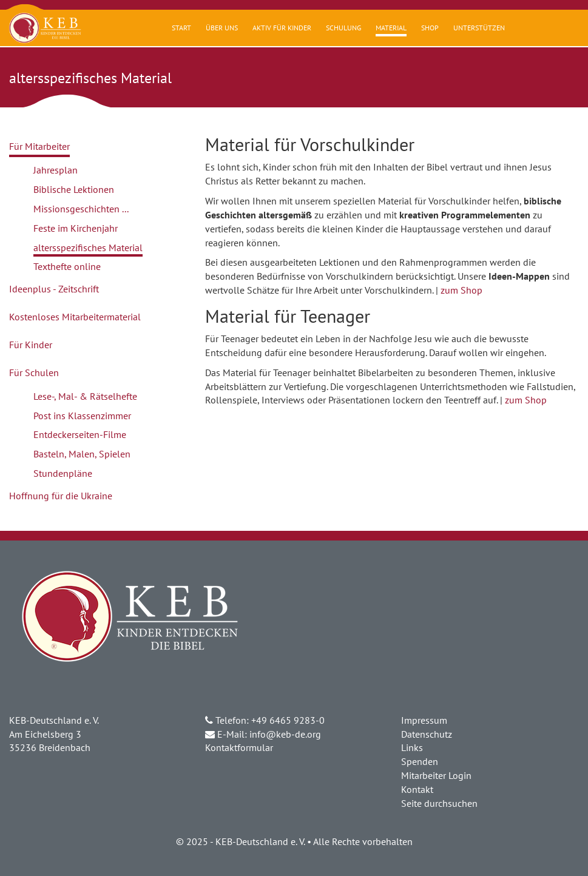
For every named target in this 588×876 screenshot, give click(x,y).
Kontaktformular (239, 747)
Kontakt (417, 789)
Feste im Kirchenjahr (76, 228)
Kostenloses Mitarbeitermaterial (75, 317)
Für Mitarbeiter (39, 146)
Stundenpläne (63, 473)
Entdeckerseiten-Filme (80, 434)
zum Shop (461, 290)
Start (181, 28)
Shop (430, 28)
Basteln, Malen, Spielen (82, 454)
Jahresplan (56, 170)
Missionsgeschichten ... (81, 209)
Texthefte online (67, 266)
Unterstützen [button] (479, 28)
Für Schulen (34, 372)
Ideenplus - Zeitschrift (54, 289)
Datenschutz (427, 734)
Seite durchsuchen (439, 803)
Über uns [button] (222, 28)
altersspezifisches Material (88, 248)
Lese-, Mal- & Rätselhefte (85, 396)
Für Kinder (31, 345)
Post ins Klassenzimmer (82, 416)
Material (391, 28)
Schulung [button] (343, 28)
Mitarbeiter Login (436, 775)
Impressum (424, 720)
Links (412, 747)
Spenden (420, 761)
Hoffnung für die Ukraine (61, 496)
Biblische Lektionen (74, 189)
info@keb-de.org (285, 734)
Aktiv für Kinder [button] (282, 28)
